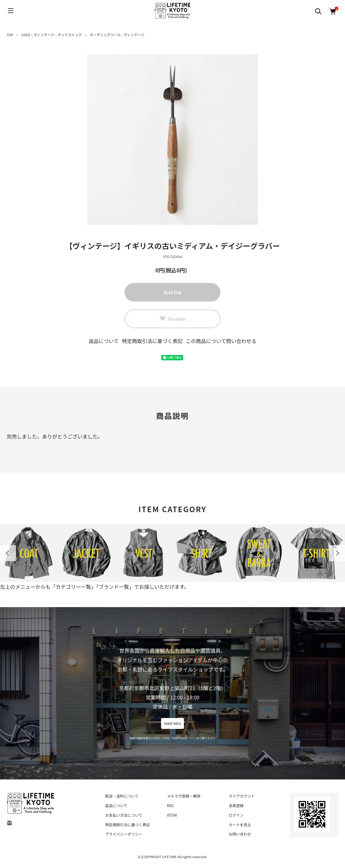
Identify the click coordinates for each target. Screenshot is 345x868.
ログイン (236, 815)
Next (337, 553)
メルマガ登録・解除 (184, 796)
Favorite (173, 319)
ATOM (172, 815)
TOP (10, 35)
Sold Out (172, 292)
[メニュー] (11, 11)
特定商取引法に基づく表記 (152, 341)
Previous (8, 553)
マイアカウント (242, 796)
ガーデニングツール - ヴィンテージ (117, 35)
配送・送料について (122, 796)
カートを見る (240, 825)
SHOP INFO (173, 723)
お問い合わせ (240, 834)
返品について (104, 341)
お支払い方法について (124, 815)
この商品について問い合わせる (221, 341)
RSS (170, 806)
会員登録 (236, 806)
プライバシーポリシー (124, 834)
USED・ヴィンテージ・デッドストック (52, 35)
